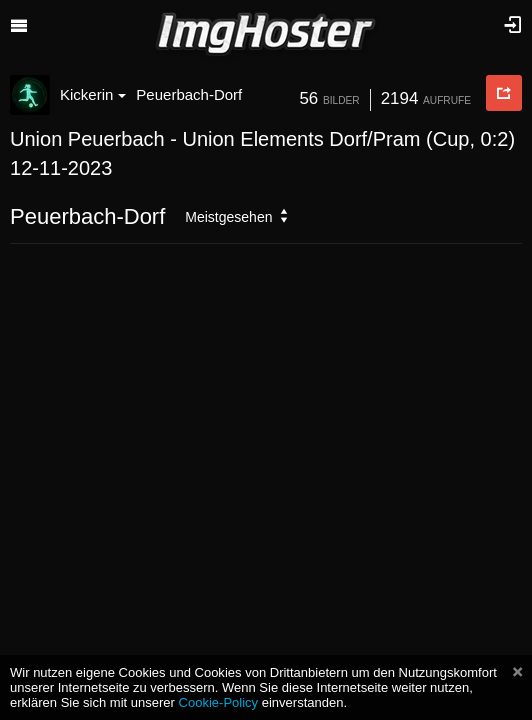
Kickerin (93, 94)
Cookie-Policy (219, 702)
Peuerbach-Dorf (189, 94)
